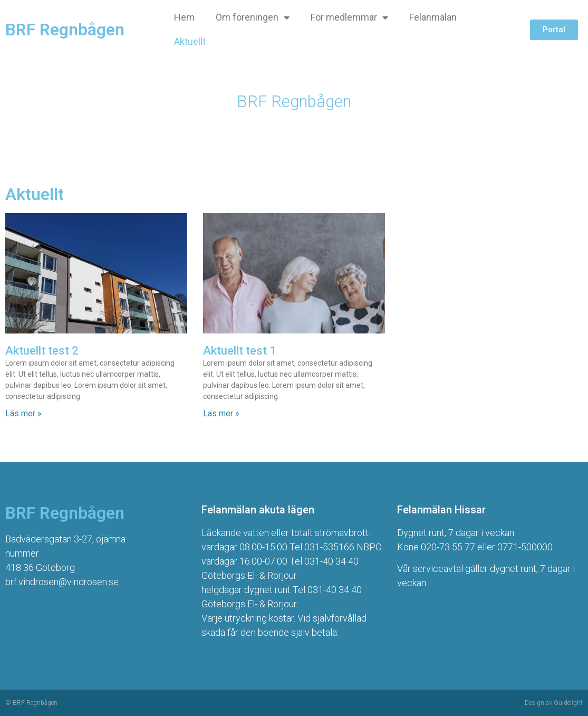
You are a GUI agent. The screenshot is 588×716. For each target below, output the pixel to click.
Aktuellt (190, 41)
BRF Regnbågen (65, 30)
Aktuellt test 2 (42, 351)
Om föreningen (253, 17)
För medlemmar (349, 17)
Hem (184, 17)
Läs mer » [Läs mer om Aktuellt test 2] (23, 413)
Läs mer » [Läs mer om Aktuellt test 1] (221, 413)
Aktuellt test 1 (240, 351)
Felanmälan (433, 17)
